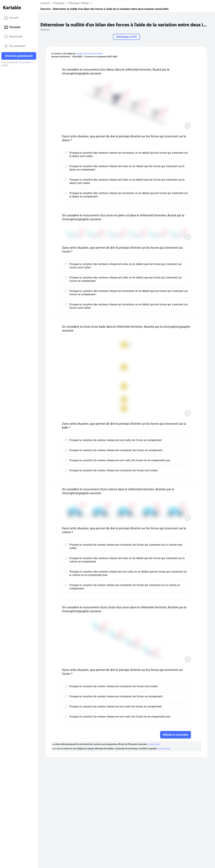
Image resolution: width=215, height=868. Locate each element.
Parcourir (12, 27)
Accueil (11, 18)
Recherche (13, 37)
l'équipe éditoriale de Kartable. (90, 54)
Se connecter (15, 46)
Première (59, 3)
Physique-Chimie (79, 3)
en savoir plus (154, 744)
